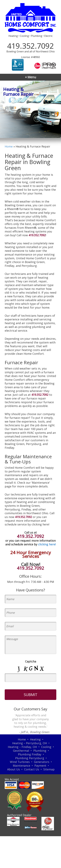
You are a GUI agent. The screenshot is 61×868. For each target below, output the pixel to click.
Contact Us (32, 769)
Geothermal (21, 751)
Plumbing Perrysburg (30, 758)
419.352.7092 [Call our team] (37, 235)
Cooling (46, 747)
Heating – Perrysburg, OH (30, 743)
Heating (35, 739)
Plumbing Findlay (30, 754)
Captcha (31, 661)
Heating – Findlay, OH (22, 747)
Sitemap (49, 769)
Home (9, 146)
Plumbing (40, 751)
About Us (14, 769)
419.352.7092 (30, 46)
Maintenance (22, 766)
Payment (40, 766)
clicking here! (47, 544)
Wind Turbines (20, 762)
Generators (42, 762)
